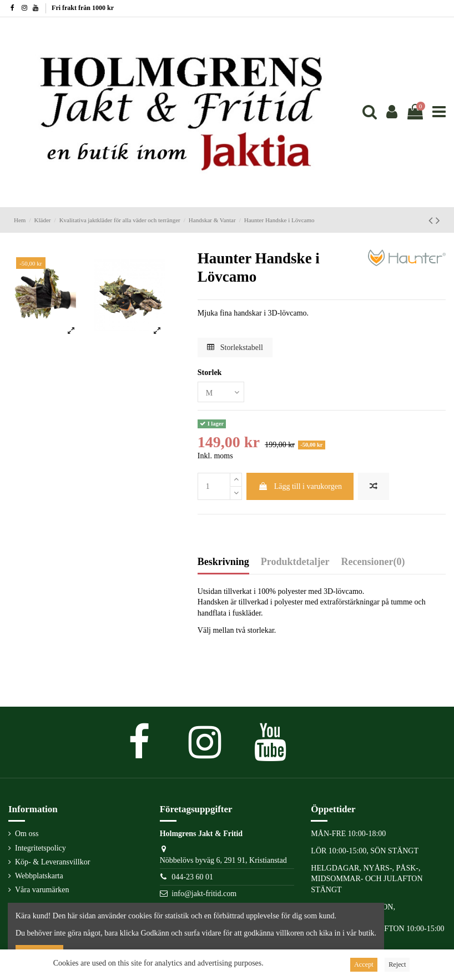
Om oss (27, 834)
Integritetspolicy (41, 848)
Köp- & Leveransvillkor (52, 862)
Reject (397, 964)
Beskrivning (223, 562)
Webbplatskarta (39, 876)
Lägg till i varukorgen (300, 486)
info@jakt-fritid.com (204, 894)
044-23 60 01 (192, 877)
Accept (364, 964)
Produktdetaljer (295, 562)
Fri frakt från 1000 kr (83, 8)
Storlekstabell (235, 347)
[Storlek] (221, 392)
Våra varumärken (42, 890)
